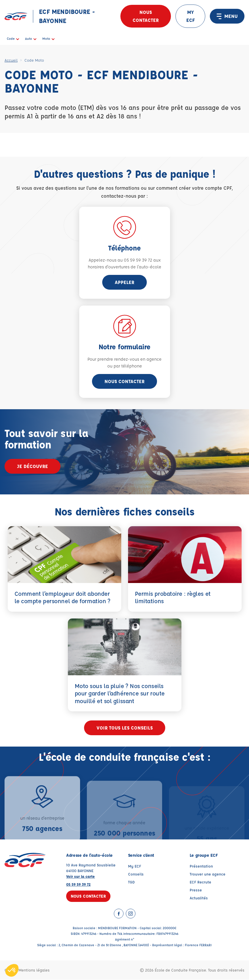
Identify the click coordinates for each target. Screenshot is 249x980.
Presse (196, 890)
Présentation (201, 866)
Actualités (199, 898)
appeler (124, 282)
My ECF (135, 866)
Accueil (11, 60)
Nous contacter (146, 16)
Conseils (136, 874)
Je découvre (33, 466)
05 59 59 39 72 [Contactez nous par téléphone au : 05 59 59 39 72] (78, 884)
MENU (227, 16)
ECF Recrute (200, 882)
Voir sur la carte (80, 876)
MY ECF (191, 16)
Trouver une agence (208, 874)
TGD (131, 882)
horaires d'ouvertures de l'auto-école (124, 267)
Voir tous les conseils (125, 728)
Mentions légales (34, 970)
